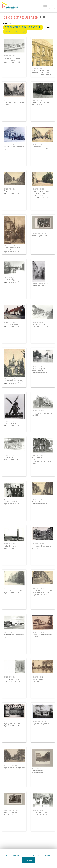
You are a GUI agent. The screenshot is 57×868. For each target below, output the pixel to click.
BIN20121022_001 (38, 366)
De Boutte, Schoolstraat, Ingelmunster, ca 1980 (13, 325)
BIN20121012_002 (38, 544)
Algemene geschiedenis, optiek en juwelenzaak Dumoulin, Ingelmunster (42, 72)
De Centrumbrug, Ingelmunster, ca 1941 (41, 325)
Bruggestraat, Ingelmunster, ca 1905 (41, 148)
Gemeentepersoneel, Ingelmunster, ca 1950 (12, 503)
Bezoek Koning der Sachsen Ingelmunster (14, 148)
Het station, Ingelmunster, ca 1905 (42, 636)
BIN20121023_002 (9, 278)
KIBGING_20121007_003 (40, 284)
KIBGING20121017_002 (40, 233)
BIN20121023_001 (38, 322)
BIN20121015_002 (38, 145)
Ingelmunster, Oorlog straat (14, 768)
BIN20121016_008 (38, 633)
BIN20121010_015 (9, 189)
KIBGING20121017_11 (11, 766)
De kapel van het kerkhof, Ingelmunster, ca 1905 (13, 382)
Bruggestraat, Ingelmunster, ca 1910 (12, 192)
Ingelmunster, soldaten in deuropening (13, 813)
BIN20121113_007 (38, 810)
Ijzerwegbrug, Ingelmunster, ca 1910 (41, 680)
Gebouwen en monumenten (23, 27)
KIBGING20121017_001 (11, 810)
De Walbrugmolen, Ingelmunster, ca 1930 (12, 424)
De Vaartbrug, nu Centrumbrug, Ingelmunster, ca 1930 (41, 370)
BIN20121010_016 (9, 246)
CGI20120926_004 (38, 768)
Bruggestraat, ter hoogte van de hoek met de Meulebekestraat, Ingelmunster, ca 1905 (42, 194)
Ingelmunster (15, 32)
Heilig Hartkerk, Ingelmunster (10, 547)
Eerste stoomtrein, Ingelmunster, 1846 (11, 458)
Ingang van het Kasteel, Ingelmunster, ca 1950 (12, 724)
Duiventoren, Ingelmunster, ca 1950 (43, 414)
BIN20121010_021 (38, 677)
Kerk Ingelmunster (39, 286)
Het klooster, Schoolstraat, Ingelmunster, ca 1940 (13, 591)
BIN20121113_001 (9, 455)
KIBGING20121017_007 (40, 721)
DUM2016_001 (37, 68)
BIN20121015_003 (38, 189)
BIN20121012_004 (9, 100)
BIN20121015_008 (9, 379)
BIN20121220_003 (9, 633)
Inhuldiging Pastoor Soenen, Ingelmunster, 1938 (43, 813)
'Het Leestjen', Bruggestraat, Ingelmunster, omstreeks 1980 (14, 637)
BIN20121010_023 (38, 588)
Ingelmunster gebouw (41, 723)
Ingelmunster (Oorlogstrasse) (38, 772)
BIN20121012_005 (9, 721)
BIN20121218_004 (38, 100)
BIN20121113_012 (9, 421)
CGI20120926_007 (9, 145)
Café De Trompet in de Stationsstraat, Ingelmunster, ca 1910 (12, 250)
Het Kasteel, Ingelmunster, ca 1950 (42, 547)
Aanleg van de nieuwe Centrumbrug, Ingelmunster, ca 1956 (12, 60)
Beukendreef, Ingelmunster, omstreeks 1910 (43, 103)
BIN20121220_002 (38, 455)
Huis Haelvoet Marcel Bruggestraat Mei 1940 (12, 680)
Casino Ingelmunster (40, 235)
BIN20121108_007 (9, 544)
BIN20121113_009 (38, 411)
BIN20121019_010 (9, 56)
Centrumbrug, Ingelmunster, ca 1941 (12, 281)
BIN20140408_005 (9, 677)
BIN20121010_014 (38, 500)
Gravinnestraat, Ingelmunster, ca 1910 (41, 503)
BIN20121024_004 (9, 588)
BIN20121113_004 (9, 500)
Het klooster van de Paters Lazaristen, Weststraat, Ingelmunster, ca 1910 (42, 592)
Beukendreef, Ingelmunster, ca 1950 (14, 103)
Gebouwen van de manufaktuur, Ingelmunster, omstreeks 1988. (42, 460)
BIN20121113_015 (9, 322)
